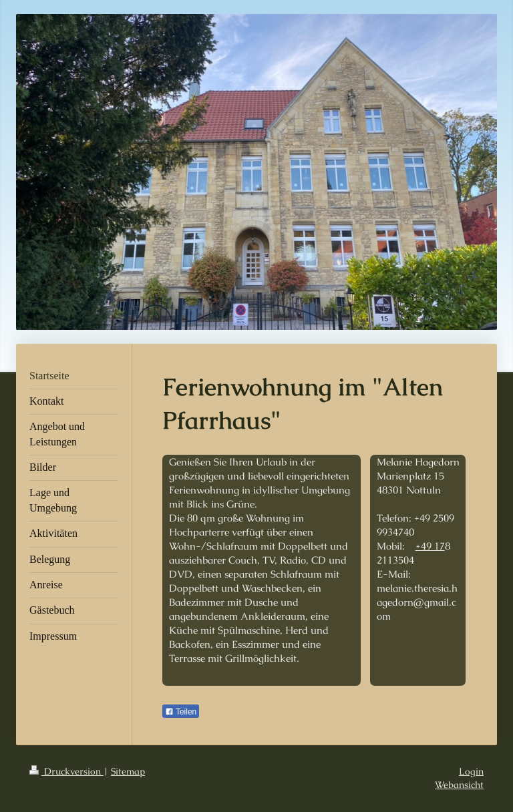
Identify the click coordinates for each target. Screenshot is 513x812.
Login (471, 771)
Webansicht (459, 785)
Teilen (181, 712)
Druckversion (66, 771)
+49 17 (430, 546)
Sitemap (128, 771)
